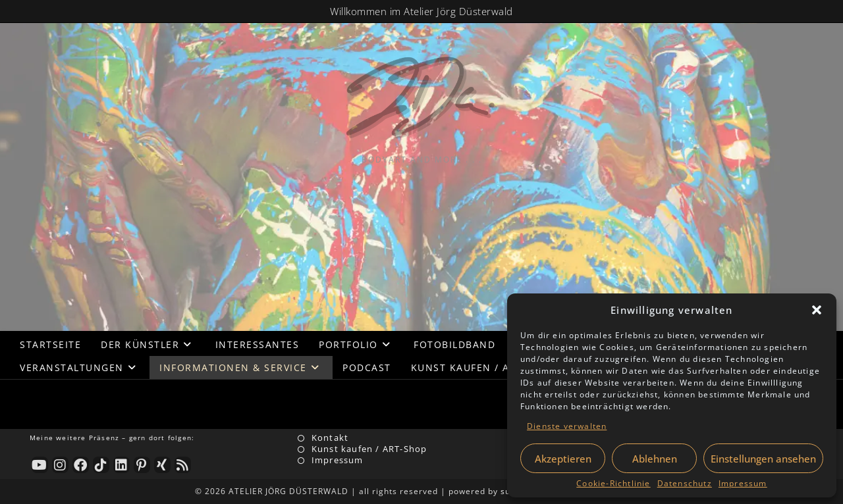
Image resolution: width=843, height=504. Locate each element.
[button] (817, 310)
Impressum (743, 483)
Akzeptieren (563, 459)
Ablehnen (655, 459)
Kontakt (330, 438)
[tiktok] (101, 465)
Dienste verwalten (567, 426)
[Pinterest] (142, 465)
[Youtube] (40, 465)
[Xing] (162, 465)
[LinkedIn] (122, 465)
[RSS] (183, 465)
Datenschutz (685, 483)
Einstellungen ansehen (763, 459)
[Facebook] (81, 465)
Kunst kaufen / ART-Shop (369, 449)
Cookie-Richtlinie (613, 483)
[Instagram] (60, 465)
